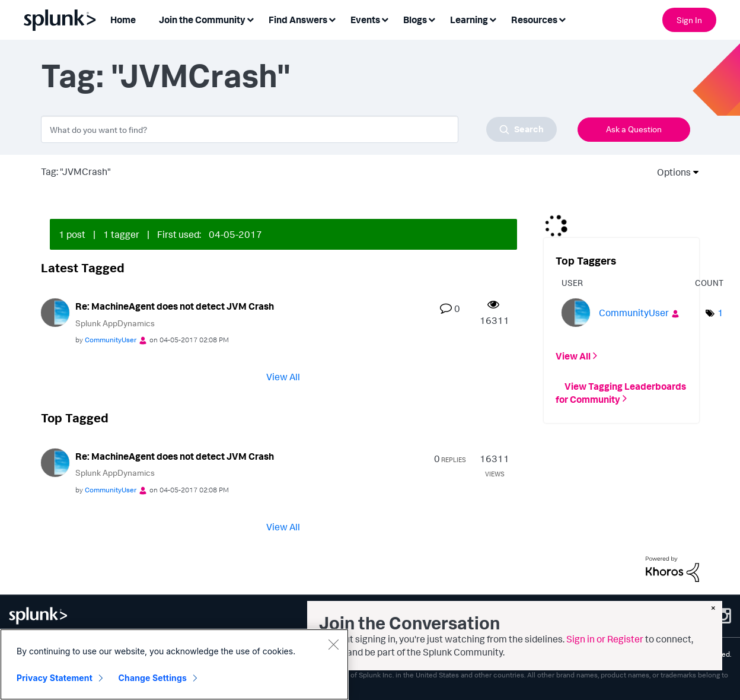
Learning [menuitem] (469, 20)
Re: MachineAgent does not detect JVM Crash (175, 306)
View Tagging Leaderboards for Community (621, 392)
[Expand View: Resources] (562, 19)
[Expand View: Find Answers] (332, 19)
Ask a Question (634, 129)
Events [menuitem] (365, 20)
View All (283, 377)
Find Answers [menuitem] (298, 20)
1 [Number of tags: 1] (720, 313)
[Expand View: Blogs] (432, 19)
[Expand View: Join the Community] (250, 19)
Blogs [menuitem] (415, 20)
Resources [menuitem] (534, 20)
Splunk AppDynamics (115, 323)
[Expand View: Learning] (493, 19)
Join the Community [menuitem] (202, 20)
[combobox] (299, 129)
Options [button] (670, 172)
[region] (174, 664)
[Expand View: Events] (385, 19)
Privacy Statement (55, 678)
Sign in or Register (605, 639)
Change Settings (153, 678)
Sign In (689, 20)
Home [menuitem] (123, 20)
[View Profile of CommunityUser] (111, 340)
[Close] (333, 644)
